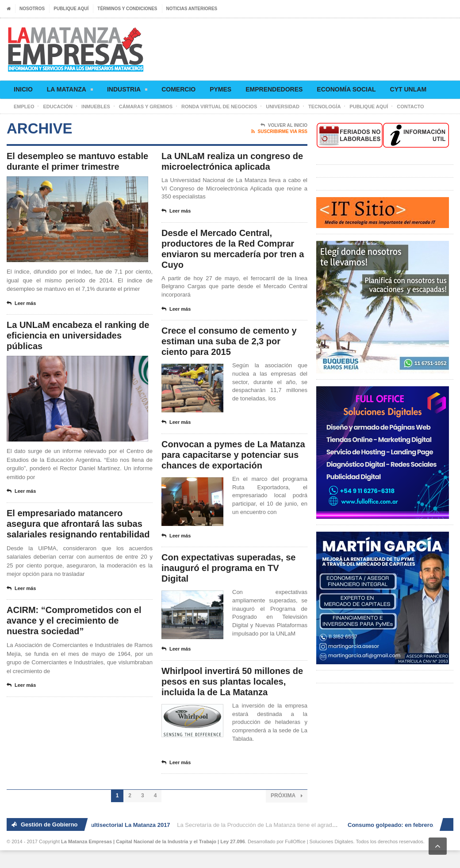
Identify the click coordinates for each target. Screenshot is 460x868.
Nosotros (32, 9)
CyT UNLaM (408, 89)
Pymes (220, 89)
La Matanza (70, 91)
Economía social (346, 89)
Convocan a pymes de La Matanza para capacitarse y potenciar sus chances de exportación (233, 455)
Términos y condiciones (127, 9)
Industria (127, 91)
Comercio (178, 89)
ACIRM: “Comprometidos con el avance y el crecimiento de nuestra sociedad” (74, 621)
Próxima (287, 796)
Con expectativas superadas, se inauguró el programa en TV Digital (228, 568)
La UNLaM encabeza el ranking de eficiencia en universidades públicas (78, 335)
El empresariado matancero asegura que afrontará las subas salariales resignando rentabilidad (78, 524)
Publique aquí (71, 9)
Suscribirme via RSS (279, 132)
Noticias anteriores (192, 9)
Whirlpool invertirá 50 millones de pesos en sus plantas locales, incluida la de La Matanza (232, 681)
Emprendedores (274, 89)
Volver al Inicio (284, 126)
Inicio (23, 89)
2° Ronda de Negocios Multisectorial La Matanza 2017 (99, 825)
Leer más (21, 304)
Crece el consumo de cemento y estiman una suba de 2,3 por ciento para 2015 (229, 341)
